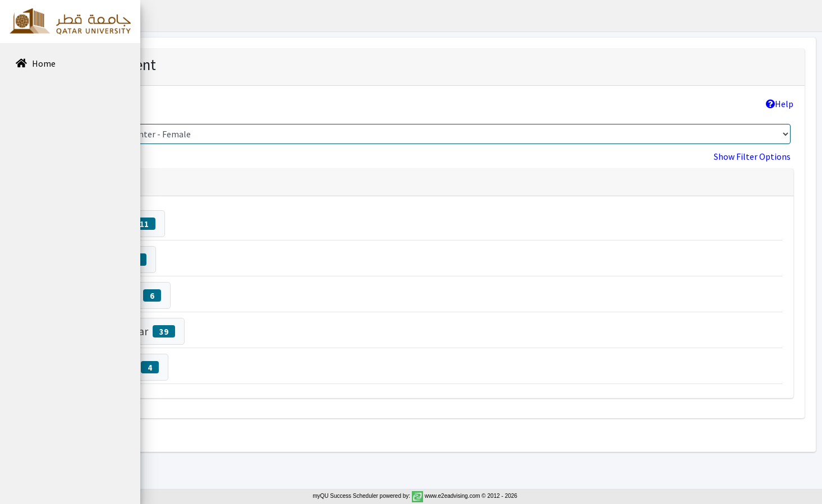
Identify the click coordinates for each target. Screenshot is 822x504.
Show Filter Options (752, 156)
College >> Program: (211, 104)
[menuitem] (70, 64)
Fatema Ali (234, 259)
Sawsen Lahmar (249, 331)
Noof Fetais (239, 223)
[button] (158, 16)
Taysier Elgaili (242, 295)
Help (780, 104)
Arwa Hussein (240, 367)
